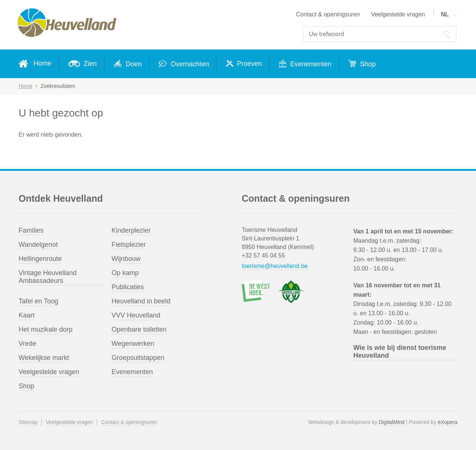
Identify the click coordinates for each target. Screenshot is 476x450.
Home (42, 63)
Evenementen (310, 64)
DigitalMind (392, 422)
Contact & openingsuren (328, 14)
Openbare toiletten (139, 329)
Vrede (27, 344)
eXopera (448, 422)
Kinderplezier (131, 230)
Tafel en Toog (38, 301)
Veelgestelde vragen (398, 14)
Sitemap (28, 422)
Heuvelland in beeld (141, 301)
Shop (367, 64)
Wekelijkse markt (44, 358)
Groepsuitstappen (138, 358)
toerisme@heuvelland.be (275, 266)
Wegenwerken (133, 344)
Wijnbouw (126, 259)
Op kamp (125, 273)
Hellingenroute (40, 259)
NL (445, 14)
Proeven (248, 64)
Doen (133, 64)
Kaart (27, 315)
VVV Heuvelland (136, 315)
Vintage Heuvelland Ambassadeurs (48, 277)
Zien (89, 64)
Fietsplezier (129, 245)
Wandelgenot (38, 245)
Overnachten (189, 64)
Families (31, 230)
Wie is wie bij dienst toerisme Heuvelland (400, 352)
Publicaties (128, 287)
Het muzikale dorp (46, 329)
